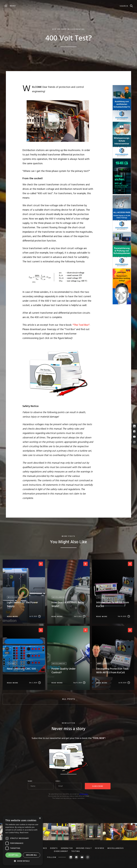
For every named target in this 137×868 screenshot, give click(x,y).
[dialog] (23, 840)
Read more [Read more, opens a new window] (24, 833)
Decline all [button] (32, 855)
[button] (23, 861)
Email (58, 781)
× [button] (40, 818)
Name (30, 781)
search (124, 6)
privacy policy (84, 794)
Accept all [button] (14, 855)
